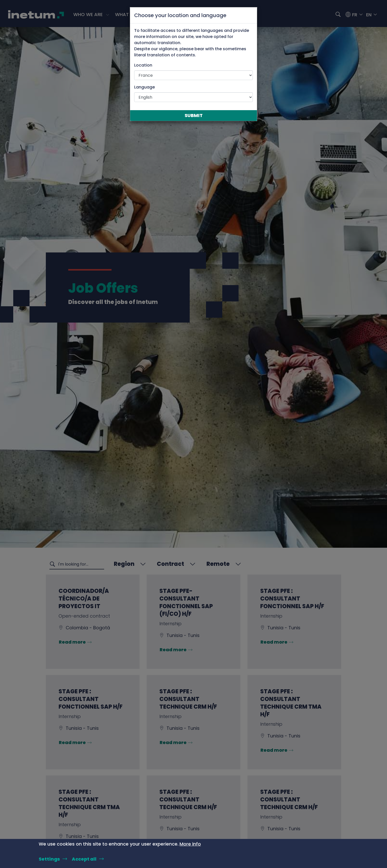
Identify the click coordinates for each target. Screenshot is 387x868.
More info (190, 844)
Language (144, 87)
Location (143, 65)
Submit (194, 115)
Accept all (84, 859)
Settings (49, 859)
